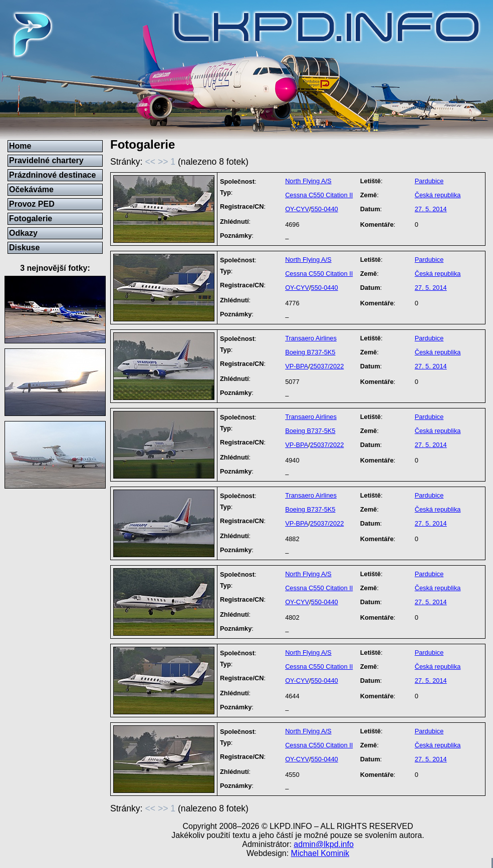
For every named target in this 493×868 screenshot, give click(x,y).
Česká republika (438, 195)
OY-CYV (297, 209)
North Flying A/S (308, 181)
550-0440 (325, 209)
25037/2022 (327, 366)
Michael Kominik (320, 853)
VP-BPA (297, 366)
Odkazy (23, 233)
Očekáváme (31, 189)
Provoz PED (32, 204)
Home (20, 146)
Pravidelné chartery (46, 160)
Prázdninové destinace (52, 175)
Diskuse (24, 248)
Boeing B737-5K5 (310, 352)
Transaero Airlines (311, 338)
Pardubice (429, 181)
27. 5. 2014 (431, 209)
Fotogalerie (31, 219)
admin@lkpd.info (323, 844)
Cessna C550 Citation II (319, 195)
